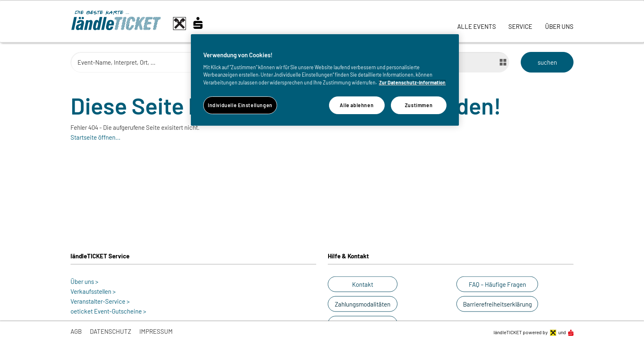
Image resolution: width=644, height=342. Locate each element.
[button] (363, 284)
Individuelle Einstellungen (240, 105)
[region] (325, 80)
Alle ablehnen (357, 105)
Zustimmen (419, 105)
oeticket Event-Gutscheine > (108, 311)
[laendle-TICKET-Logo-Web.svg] (145, 23)
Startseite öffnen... (95, 137)
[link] (477, 21)
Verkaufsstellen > (93, 291)
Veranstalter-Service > (100, 301)
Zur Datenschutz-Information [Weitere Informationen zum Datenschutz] (412, 82)
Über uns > (85, 281)
